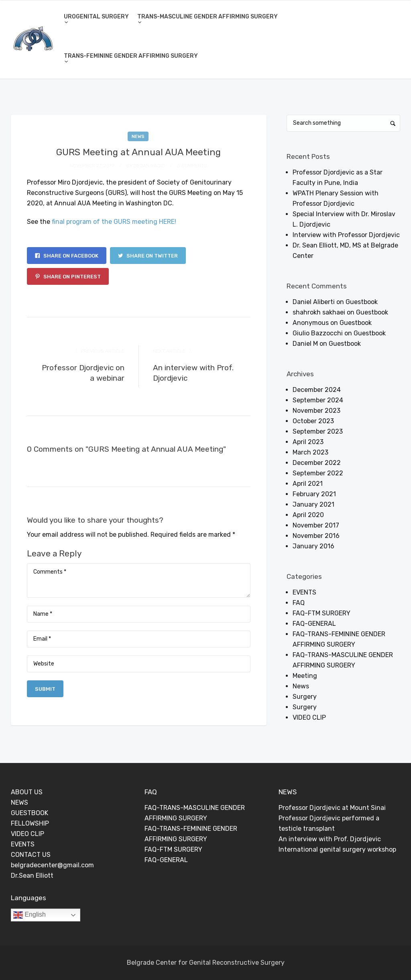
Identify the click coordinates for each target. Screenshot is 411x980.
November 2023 (316, 411)
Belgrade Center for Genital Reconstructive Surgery (206, 963)
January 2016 (313, 546)
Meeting (305, 676)
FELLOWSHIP (30, 823)
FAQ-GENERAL (314, 624)
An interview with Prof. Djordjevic (330, 839)
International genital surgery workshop (337, 849)
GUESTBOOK (30, 813)
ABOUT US (27, 792)
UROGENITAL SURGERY (96, 17)
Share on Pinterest (68, 277)
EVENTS (304, 592)
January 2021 (313, 504)
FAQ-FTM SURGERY (321, 613)
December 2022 (317, 463)
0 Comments (192, 166)
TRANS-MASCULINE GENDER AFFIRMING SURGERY (208, 17)
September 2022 (318, 473)
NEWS (19, 802)
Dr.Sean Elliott (32, 876)
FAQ (299, 603)
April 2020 (308, 515)
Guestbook (362, 302)
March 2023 (310, 452)
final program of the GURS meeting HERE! (114, 222)
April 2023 (308, 442)
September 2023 (318, 431)
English (30, 915)
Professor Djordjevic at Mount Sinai (332, 808)
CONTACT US (31, 855)
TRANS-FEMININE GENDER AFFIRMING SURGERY (131, 56)
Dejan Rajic (149, 166)
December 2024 (317, 390)
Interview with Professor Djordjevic (346, 235)
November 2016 (316, 536)
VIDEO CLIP (309, 717)
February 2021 (314, 494)
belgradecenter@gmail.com (52, 865)
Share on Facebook (67, 256)
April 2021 (308, 484)
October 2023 (313, 421)
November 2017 (316, 525)
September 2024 (318, 400)
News (138, 137)
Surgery (305, 697)
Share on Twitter (148, 256)
